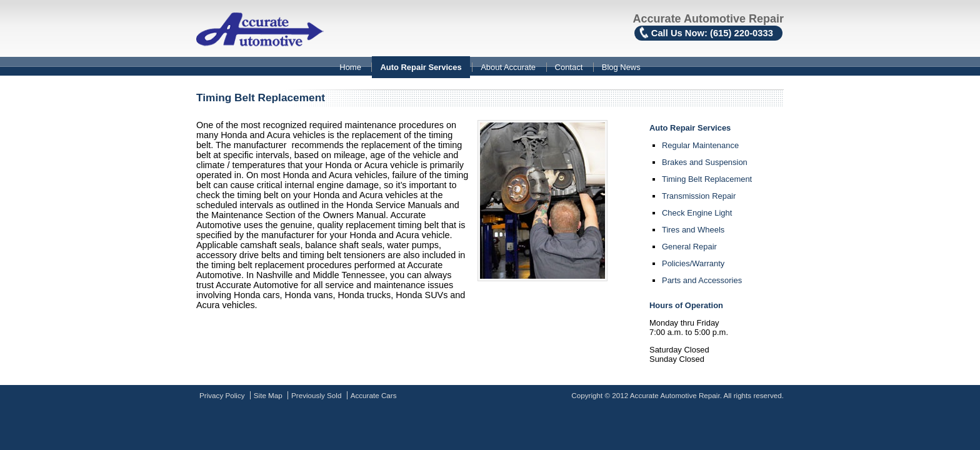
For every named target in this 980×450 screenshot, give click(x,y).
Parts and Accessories (702, 280)
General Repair (689, 247)
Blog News (621, 67)
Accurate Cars (374, 395)
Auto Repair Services (421, 67)
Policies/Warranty (693, 263)
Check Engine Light (697, 213)
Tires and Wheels (693, 230)
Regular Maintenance (700, 145)
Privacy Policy (222, 395)
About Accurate (508, 67)
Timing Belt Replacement (707, 179)
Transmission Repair (699, 196)
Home (350, 67)
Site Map (268, 395)
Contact (569, 67)
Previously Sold (316, 395)
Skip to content (0, 58)
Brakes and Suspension (705, 162)
